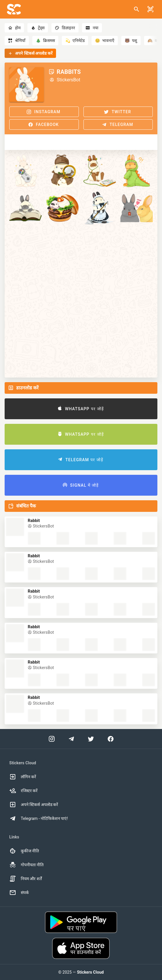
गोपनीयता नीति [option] (26, 865)
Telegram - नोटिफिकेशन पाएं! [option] (39, 818)
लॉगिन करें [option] (23, 777)
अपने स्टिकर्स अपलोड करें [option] (34, 805)
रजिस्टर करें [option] (23, 791)
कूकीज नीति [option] (24, 851)
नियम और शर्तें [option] (26, 879)
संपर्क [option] (19, 893)
